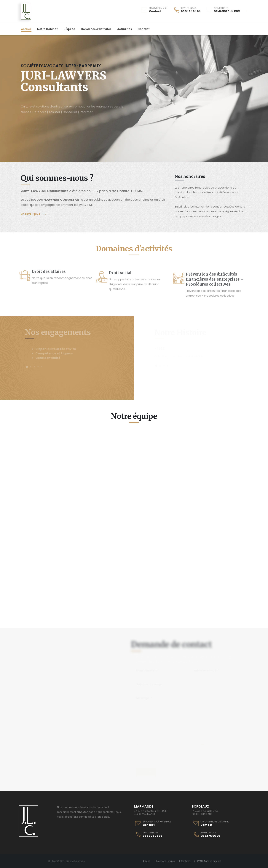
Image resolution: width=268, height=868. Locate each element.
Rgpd (147, 861)
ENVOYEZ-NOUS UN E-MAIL (157, 822)
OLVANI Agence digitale (208, 861)
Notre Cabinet (47, 29)
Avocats (221, 608)
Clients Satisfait (105, 608)
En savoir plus (34, 214)
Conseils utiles (163, 608)
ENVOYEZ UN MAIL (158, 8)
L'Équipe (69, 29)
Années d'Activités (47, 608)
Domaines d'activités (96, 29)
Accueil (26, 29)
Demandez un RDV (230, 11)
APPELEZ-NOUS (189, 8)
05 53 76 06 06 (191, 11)
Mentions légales (165, 861)
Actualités (125, 29)
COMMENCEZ (221, 8)
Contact (155, 11)
